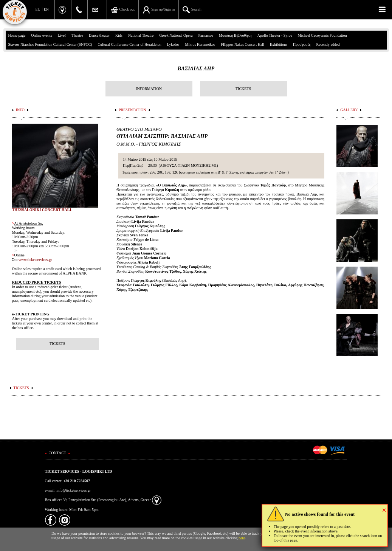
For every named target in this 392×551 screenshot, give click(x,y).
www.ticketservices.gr (35, 260)
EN (46, 9)
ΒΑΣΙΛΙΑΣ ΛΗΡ (196, 69)
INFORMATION (149, 89)
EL (38, 9)
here (242, 538)
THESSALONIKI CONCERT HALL (42, 210)
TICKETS (243, 89)
